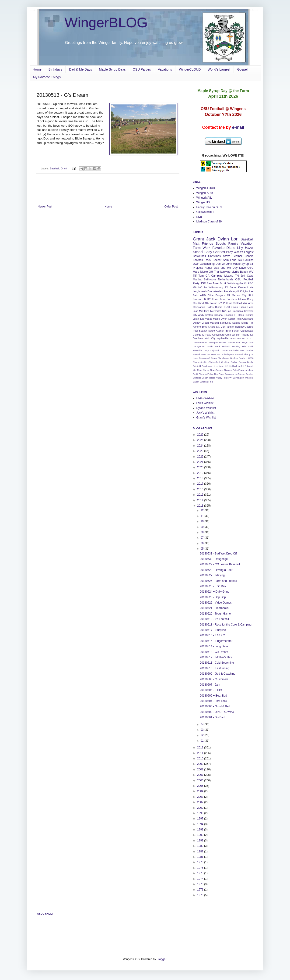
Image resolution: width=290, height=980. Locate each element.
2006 (201, 780)
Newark (197, 354)
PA (205, 287)
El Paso (207, 335)
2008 (201, 769)
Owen (224, 319)
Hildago (245, 335)
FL (236, 315)
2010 (201, 758)
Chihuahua (199, 307)
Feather (237, 256)
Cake (250, 276)
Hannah (230, 327)
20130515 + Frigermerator (216, 641)
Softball (238, 303)
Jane (222, 366)
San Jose (213, 283)
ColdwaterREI (205, 212)
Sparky (203, 331)
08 (202, 532)
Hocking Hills (239, 346)
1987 (201, 851)
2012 (201, 748)
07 (202, 538)
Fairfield (197, 366)
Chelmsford (214, 362)
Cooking (225, 362)
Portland (239, 354)
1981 (201, 857)
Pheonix (203, 374)
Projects (198, 268)
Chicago (228, 315)
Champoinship (200, 362)
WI (231, 378)
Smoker (250, 374)
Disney (197, 323)
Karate (242, 287)
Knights (244, 291)
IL (238, 291)
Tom (201, 276)
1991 (201, 841)
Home (37, 69)
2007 (201, 775)
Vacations (165, 69)
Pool (196, 331)
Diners (219, 307)
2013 (201, 506)
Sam (226, 260)
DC (218, 327)
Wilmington (238, 378)
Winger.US (203, 202)
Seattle (236, 323)
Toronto (203, 358)
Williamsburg (216, 287)
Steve (227, 256)
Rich (251, 295)
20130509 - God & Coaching (217, 674)
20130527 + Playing (212, 575)
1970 (201, 895)
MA (195, 287)
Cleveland (248, 319)
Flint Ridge (242, 342)
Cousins (248, 260)
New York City (207, 338)
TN (237, 276)
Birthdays (55, 69)
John (229, 264)
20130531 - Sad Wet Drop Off (218, 554)
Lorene (224, 350)
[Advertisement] (108, 192)
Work (206, 248)
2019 (201, 473)
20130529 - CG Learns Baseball (220, 564)
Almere (197, 327)
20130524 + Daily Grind (214, 592)
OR (219, 354)
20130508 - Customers (214, 679)
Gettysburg (218, 335)
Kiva (199, 217)
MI (228, 295)
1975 (201, 873)
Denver (223, 342)
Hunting (249, 315)
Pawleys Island (246, 370)
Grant (64, 168)
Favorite (218, 248)
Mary (196, 272)
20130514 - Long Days (214, 646)
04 (202, 724)
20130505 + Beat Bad (213, 696)
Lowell (250, 366)
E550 (227, 307)
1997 (201, 819)
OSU (250, 268)
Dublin (250, 362)
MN (195, 370)
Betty (204, 327)
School (198, 252)
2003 (201, 797)
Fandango (207, 366)
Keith (251, 346)
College (197, 335)
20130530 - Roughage (214, 559)
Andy (201, 315)
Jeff (243, 276)
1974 (201, 879)
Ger (223, 327)
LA (245, 366)
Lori (235, 239)
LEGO (250, 283)
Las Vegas (206, 319)
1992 (201, 835)
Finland (231, 342)
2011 (201, 753)
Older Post (171, 207)
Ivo (252, 335)
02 (202, 735)
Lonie (250, 287)
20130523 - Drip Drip (213, 597)
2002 (201, 802)
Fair (226, 291)
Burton (236, 331)
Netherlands (225, 279)
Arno (251, 303)
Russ (221, 374)
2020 (201, 467)
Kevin (215, 299)
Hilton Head (247, 307)
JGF (203, 283)
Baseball (54, 168)
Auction (220, 331)
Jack (211, 239)
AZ (209, 358)
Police (210, 374)
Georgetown (199, 346)
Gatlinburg (233, 283)
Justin (196, 319)
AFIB (203, 295)
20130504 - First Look (213, 701)
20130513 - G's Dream (214, 652)
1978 (201, 862)
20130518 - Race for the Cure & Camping (225, 625)
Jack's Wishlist (206, 413)
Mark (200, 370)
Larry (206, 350)
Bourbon (243, 358)
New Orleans (217, 370)
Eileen (205, 323)
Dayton (242, 362)
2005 (201, 786)
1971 (201, 890)
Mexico (229, 276)
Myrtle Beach (240, 272)
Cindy (250, 299)
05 (202, 549)
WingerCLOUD (190, 69)
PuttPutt (228, 303)
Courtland (198, 303)
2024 (201, 446)
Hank (218, 346)
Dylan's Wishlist (206, 408)
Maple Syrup (241, 264)
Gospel (242, 69)
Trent (222, 299)
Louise (213, 303)
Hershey (240, 327)
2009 (201, 764)
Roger (208, 268)
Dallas (210, 307)
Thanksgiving (222, 272)
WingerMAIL (204, 198)
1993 (201, 830)
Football (198, 260)
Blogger (162, 959)
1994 (201, 824)
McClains (204, 311)
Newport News (209, 354)
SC (240, 260)
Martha (197, 279)
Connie (249, 256)
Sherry (247, 354)
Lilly (240, 248)
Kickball (233, 366)
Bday (208, 252)
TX (226, 287)
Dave (242, 268)
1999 (201, 813)
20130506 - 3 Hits (211, 690)
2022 (201, 457)
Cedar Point (235, 319)
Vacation (247, 243)
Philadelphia (227, 354)
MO (208, 291)
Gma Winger (233, 335)
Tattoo (211, 331)
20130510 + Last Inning (214, 668)
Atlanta (242, 299)
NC (200, 287)
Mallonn (214, 323)
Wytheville (223, 338)
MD (242, 350)
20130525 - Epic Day (213, 586)
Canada (218, 315)
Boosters (232, 299)
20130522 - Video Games (216, 603)
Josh (196, 311)
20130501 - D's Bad (212, 717)
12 (202, 510)
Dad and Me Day (226, 268)
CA (208, 276)
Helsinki (226, 346)
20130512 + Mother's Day (216, 657)
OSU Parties (142, 69)
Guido (210, 346)
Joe (195, 338)
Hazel (249, 248)
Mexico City (239, 295)
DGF (196, 264)
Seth (196, 295)
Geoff (242, 283)
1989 (201, 846)
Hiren (215, 366)
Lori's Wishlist (205, 403)
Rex (216, 374)
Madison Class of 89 (209, 222)
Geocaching (207, 264)
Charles (219, 252)
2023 (201, 451)
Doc (218, 264)
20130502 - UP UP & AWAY (217, 712)
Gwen (235, 307)
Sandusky (225, 323)
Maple (216, 319)
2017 (201, 484)
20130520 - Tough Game (215, 614)
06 (202, 543)
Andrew (241, 338)
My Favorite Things (47, 77)
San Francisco (235, 311)
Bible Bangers (216, 295)
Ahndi (233, 338)
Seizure (241, 374)
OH (211, 272)
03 (202, 730)
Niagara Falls (231, 370)
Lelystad (215, 350)
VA (223, 264)
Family (233, 243)
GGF (251, 342)
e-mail (238, 127)
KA (227, 366)
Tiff (195, 276)
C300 (251, 358)
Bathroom (210, 279)
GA (207, 303)
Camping (217, 276)
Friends (207, 243)
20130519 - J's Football (214, 619)
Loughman (199, 291)
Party (229, 252)
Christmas (214, 256)
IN (205, 299)
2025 (201, 440)
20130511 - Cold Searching (217, 663)
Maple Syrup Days (112, 69)
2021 (201, 462)
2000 (201, 808)
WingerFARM (205, 193)
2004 (201, 791)
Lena (233, 260)
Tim (252, 323)
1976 (201, 868)
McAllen (249, 350)
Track (208, 260)
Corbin (234, 362)
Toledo (212, 378)
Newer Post (45, 207)
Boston (209, 315)
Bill (252, 264)
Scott (223, 283)
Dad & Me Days (80, 69)
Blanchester (224, 358)
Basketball (199, 256)
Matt (196, 243)
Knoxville (197, 350)
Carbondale (247, 331)
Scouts (221, 243)
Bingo (214, 358)
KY (209, 299)
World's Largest (219, 69)
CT (252, 338)
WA (245, 303)
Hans (241, 315)
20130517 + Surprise (213, 630)
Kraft (240, 366)
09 (202, 527)
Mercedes (216, 311)
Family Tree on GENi (209, 207)
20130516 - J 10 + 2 (212, 635)
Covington (213, 342)
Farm (197, 248)
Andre (233, 287)
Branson (198, 299)
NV (224, 311)
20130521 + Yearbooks (214, 608)
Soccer (217, 260)
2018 (201, 478)
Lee (251, 291)
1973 (201, 884)
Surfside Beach (201, 378)
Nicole (204, 272)
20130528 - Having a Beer (216, 570)
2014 (201, 500)
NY (220, 303)
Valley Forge (223, 378)
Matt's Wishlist (205, 398)
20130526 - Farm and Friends (218, 581)
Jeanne (249, 327)
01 (202, 741)
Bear (228, 331)
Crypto (212, 327)
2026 (201, 435)
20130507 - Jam (210, 685)
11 (202, 516)
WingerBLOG (106, 23)
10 (202, 521)
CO (248, 338)
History (233, 291)
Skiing (245, 323)
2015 (201, 495)
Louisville (234, 350)
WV (251, 272)
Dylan (223, 239)
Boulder (234, 358)
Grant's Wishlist (206, 418)
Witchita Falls (206, 382)
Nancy (206, 370)
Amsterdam (217, 291)
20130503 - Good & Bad (215, 706)
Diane (231, 248)
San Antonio (231, 374)
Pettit (196, 374)
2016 (201, 489)
